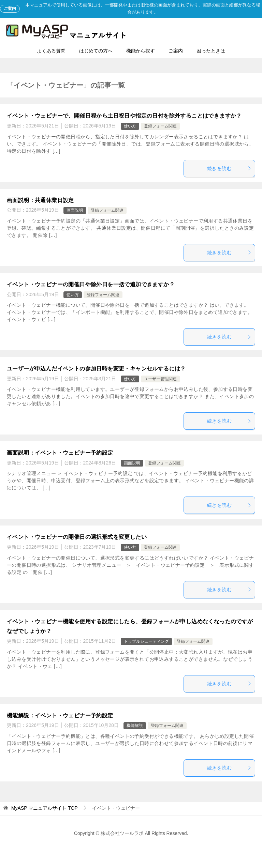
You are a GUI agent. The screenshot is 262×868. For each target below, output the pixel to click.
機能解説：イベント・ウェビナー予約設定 (60, 715)
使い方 (130, 126)
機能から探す (141, 51)
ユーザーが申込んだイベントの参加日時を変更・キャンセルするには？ (96, 369)
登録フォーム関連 (160, 126)
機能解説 (135, 726)
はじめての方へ (96, 51)
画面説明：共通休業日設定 (40, 200)
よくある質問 (51, 51)
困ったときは (211, 51)
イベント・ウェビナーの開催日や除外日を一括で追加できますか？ (91, 284)
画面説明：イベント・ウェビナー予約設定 (60, 453)
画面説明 (75, 210)
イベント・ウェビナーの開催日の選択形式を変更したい (77, 537)
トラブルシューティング (146, 641)
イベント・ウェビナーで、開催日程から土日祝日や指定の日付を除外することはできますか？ (124, 116)
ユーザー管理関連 (160, 379)
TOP (45, 808)
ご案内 (176, 51)
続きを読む (229, 168)
